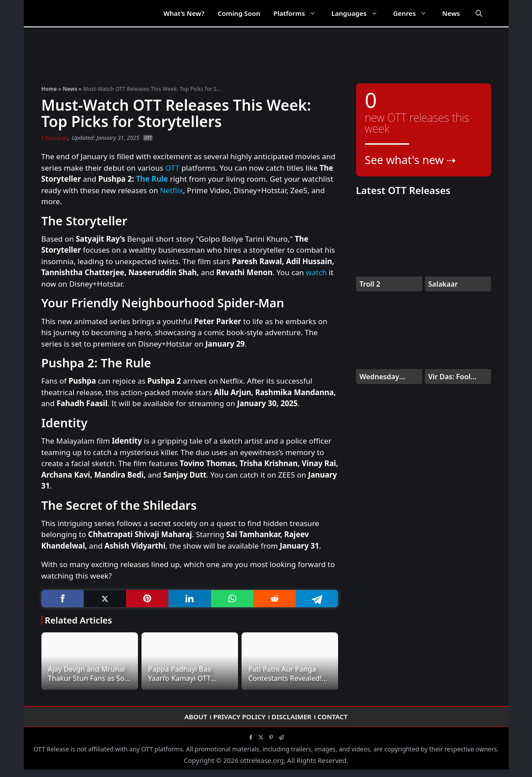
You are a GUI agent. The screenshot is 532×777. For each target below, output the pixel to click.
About (196, 717)
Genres (415, 13)
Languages (359, 13)
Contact (332, 717)
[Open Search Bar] (479, 13)
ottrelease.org (262, 760)
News (451, 13)
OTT (148, 138)
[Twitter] (105, 599)
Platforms (299, 13)
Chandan (55, 138)
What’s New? (184, 13)
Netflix (171, 190)
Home (49, 89)
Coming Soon (239, 13)
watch (316, 272)
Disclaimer (291, 717)
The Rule (152, 179)
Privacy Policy (240, 717)
